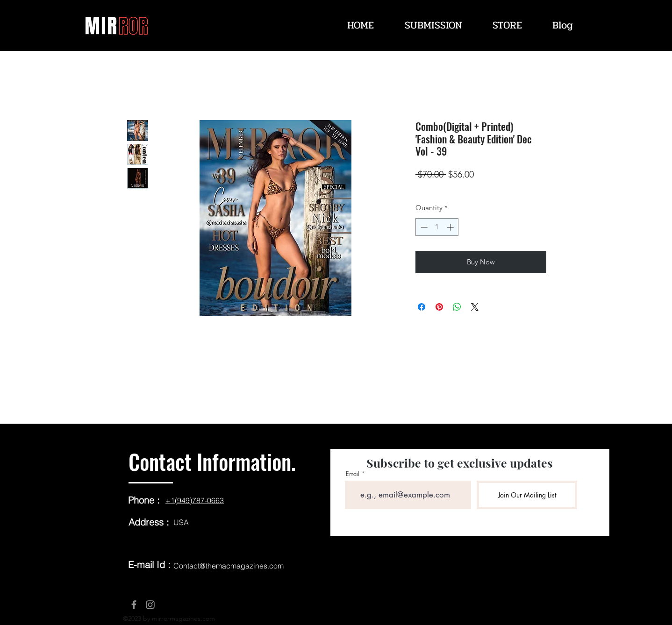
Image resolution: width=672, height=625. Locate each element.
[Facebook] (134, 605)
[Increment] (451, 227)
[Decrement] (423, 227)
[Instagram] (150, 605)
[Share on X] (475, 307)
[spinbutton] (437, 227)
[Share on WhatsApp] (457, 307)
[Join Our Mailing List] (527, 495)
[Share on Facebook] (422, 307)
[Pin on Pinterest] (439, 307)
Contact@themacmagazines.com (229, 566)
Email (353, 474)
